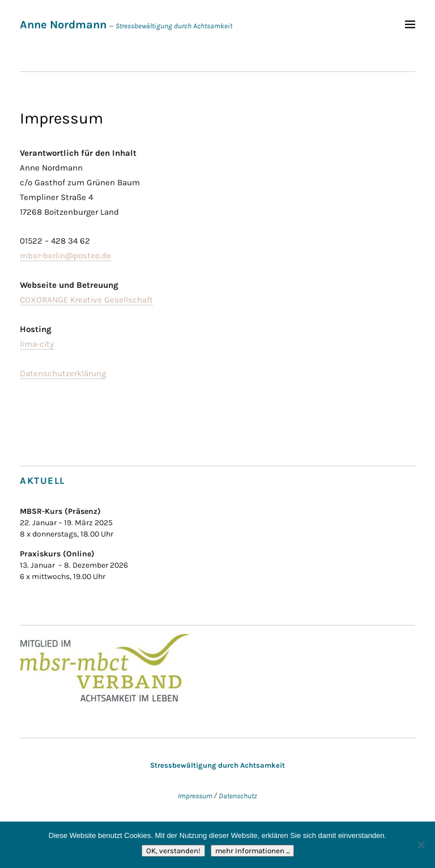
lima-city (37, 344)
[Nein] (421, 845)
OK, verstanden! (173, 851)
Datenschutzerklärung (63, 373)
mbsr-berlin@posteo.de (65, 256)
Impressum (195, 796)
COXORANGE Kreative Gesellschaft (86, 300)
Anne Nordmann (63, 25)
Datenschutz (238, 796)
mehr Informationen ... (252, 851)
